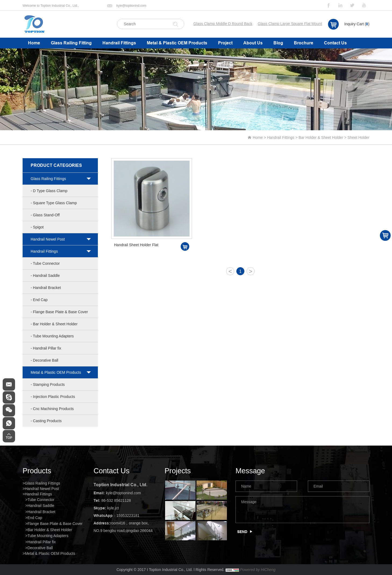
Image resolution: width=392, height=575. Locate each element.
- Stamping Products (48, 384)
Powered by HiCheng (258, 570)
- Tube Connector (45, 263)
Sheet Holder (358, 137)
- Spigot (37, 227)
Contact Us (335, 43)
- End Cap (39, 300)
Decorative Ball (40, 548)
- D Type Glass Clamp (49, 191)
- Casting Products (46, 421)
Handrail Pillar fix (42, 542)
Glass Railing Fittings (48, 179)
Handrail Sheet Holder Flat (136, 245)
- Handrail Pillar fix (46, 348)
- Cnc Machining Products (52, 409)
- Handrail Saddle (45, 276)
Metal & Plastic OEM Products (177, 43)
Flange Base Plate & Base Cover (55, 524)
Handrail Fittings (119, 43)
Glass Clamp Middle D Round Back (223, 24)
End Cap (35, 518)
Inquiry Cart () (357, 24)
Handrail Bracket (41, 512)
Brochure (304, 43)
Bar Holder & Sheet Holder (321, 137)
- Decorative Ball (44, 360)
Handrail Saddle (41, 506)
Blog (278, 43)
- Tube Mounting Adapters (52, 336)
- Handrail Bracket (46, 288)
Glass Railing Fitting (71, 43)
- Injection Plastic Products (53, 397)
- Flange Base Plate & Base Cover (59, 312)
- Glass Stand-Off (45, 215)
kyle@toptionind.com (131, 6)
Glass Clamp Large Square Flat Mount (290, 24)
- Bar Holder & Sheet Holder (54, 324)
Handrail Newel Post (48, 239)
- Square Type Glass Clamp (54, 203)
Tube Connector (41, 500)
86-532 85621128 (116, 500)
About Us (253, 43)
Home (34, 43)
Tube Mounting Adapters (48, 536)
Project (225, 43)
